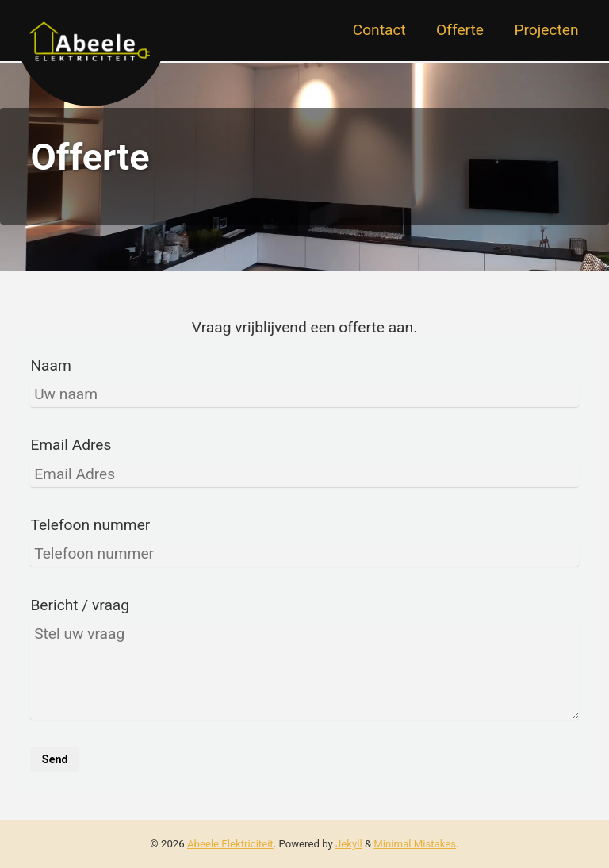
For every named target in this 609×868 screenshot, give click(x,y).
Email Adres (71, 445)
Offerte (460, 30)
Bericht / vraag (80, 605)
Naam (50, 365)
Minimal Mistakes (415, 844)
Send (55, 760)
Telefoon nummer (90, 525)
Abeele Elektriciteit (230, 844)
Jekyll (349, 844)
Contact (379, 30)
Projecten (546, 30)
